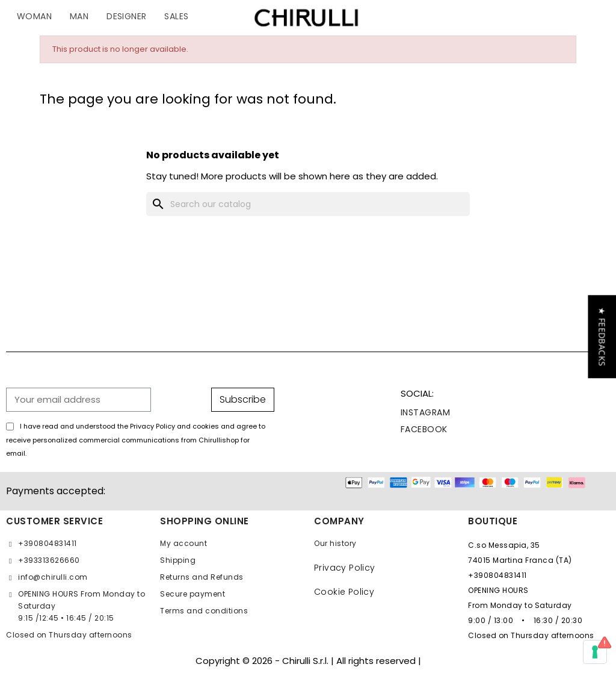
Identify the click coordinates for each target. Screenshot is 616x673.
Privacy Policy (345, 568)
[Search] (308, 204)
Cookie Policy (344, 592)
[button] (602, 336)
